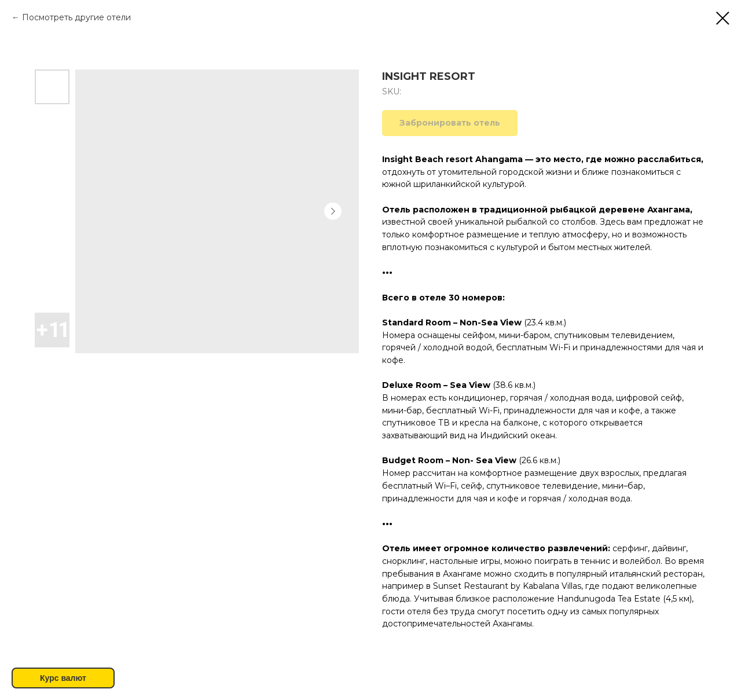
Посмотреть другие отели (76, 17)
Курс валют (63, 678)
